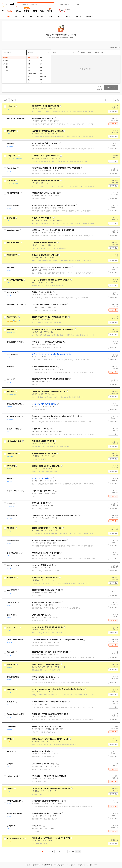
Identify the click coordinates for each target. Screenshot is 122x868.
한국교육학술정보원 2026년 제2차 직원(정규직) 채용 (49, 540)
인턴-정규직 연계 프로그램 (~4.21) (43, 119)
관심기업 (13, 100)
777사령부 (10, 478)
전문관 (68, 16)
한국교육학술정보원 (13, 541)
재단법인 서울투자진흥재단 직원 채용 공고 (45, 193)
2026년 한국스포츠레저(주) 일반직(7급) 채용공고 (48, 342)
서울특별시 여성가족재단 (14, 813)
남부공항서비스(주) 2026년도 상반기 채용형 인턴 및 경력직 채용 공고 (54, 230)
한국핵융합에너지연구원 (14, 714)
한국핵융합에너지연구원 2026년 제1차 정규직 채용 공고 (50, 714)
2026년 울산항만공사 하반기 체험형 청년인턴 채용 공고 (50, 702)
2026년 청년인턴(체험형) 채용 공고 (43, 565)
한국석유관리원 (12, 603)
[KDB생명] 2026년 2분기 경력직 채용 (44, 243)
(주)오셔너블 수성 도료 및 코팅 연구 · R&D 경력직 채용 (49, 776)
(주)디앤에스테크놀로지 (14, 801)
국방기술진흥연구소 (13, 354)
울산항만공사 (11, 268)
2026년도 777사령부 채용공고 (42, 478)
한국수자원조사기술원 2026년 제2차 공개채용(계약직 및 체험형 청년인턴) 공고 (57, 416)
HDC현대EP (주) (12, 156)
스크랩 (5, 100)
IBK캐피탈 (10, 751)
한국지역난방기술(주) (13, 553)
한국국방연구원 (12, 292)
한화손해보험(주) (12, 516)
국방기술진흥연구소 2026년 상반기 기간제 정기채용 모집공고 (52, 354)
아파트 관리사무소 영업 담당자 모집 (43, 491)
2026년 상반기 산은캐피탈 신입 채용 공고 (45, 578)
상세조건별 (40, 16)
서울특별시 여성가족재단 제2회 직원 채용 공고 (47, 813)
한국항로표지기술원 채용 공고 (41, 429)
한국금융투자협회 (12, 454)
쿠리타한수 (10, 367)
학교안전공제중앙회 (13, 627)
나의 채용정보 (89, 16)
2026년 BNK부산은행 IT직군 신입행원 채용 (46, 466)
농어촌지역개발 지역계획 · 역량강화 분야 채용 (46, 727)
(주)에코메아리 (11, 727)
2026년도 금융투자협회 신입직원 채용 (44, 454)
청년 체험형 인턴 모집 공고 (40, 503)
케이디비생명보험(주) (13, 243)
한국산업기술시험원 (13, 205)
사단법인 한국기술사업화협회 (16, 119)
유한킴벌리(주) (11, 131)
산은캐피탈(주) (11, 578)
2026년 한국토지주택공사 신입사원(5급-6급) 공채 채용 (50, 317)
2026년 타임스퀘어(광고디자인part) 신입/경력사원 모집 (50, 739)
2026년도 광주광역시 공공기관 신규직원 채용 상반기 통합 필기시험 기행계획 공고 (58, 689)
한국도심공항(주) (12, 255)
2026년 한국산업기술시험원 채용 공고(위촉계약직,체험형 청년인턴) (54, 205)
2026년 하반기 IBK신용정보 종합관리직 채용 (46, 590)
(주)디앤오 (10, 789)
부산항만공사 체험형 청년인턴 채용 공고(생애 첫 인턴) (49, 392)
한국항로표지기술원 (13, 429)
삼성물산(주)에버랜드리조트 (15, 838)
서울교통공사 (11, 330)
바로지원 (113, 124)
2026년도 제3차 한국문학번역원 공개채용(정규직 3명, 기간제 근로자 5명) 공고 (57, 168)
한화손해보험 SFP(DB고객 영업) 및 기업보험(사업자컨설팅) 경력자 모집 (55, 516)
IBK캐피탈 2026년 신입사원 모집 (43, 751)
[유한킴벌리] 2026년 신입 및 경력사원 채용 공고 (47, 131)
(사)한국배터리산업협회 (14, 441)
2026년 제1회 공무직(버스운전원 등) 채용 (45, 143)
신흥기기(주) (11, 615)
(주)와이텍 (10, 764)
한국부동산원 (11, 218)
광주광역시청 (11, 689)
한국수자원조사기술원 (14, 416)
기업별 (24, 16)
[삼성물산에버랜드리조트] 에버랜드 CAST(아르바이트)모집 (51, 838)
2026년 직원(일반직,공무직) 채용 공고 (44, 677)
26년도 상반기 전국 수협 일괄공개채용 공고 (46, 106)
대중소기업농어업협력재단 (15, 280)
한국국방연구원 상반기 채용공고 (42, 292)
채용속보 (51, 16)
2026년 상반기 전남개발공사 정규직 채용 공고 (47, 528)
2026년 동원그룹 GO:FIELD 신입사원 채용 (46, 181)
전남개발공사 (11, 528)
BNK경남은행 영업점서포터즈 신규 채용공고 (46, 664)
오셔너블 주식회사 (12, 776)
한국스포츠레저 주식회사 (14, 342)
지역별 (9, 16)
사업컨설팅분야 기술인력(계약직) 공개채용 (45, 553)
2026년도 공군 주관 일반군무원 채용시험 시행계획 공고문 (50, 379)
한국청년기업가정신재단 (14, 404)
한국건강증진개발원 (13, 565)
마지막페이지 (80, 852)
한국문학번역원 (12, 168)
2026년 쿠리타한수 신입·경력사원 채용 (44, 367)
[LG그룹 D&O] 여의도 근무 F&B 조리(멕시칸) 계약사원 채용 (51, 789)
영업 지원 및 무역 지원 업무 (40, 615)
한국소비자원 (11, 652)
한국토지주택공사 (12, 317)
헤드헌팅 (60, 16)
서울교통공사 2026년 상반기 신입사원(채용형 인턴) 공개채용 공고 (53, 329)
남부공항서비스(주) (13, 230)
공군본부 (10, 379)
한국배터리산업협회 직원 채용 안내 (43, 441)
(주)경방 (9, 739)
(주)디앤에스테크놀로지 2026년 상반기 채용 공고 (48, 801)
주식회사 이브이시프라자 (14, 491)
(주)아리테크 (11, 826)
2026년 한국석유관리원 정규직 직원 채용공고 (46, 602)
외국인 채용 (79, 16)
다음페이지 (76, 852)
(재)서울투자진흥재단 (13, 193)
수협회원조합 (11, 106)
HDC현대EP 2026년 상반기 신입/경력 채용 (46, 156)
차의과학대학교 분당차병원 (15, 305)
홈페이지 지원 (113, 111)
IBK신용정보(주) (12, 590)
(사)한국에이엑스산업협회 (15, 640)
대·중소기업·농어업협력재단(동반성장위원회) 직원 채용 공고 (51, 280)
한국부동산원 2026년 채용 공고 (42, 218)
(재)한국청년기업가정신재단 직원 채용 (44, 404)
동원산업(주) (11, 181)
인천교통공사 (11, 143)
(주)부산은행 (11, 466)
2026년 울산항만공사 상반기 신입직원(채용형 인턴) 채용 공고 (52, 267)
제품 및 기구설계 (37, 826)
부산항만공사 (11, 392)
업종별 (31, 16)
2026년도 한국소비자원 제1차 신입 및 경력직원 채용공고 (50, 652)
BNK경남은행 (11, 665)
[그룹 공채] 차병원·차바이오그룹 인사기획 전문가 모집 (49, 305)
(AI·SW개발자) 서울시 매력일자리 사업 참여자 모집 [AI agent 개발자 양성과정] (57, 640)
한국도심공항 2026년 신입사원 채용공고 (45, 255)
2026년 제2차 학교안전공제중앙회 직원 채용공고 (48, 627)
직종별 (16, 16)
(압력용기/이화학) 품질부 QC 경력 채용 (44, 764)
